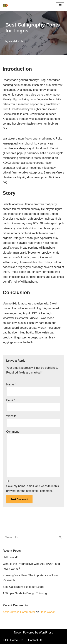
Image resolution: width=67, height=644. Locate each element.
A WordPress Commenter (19, 612)
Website (11, 416)
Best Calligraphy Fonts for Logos (23, 587)
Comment (13, 432)
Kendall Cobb (16, 41)
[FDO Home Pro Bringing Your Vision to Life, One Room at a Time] (6, 5)
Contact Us (35, 640)
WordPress (46, 633)
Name (11, 384)
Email (11, 400)
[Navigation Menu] (60, 5)
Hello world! (10, 557)
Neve (17, 633)
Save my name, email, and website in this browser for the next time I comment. (33, 488)
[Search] (29, 537)
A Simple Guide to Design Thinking (25, 593)
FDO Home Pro (13, 640)
